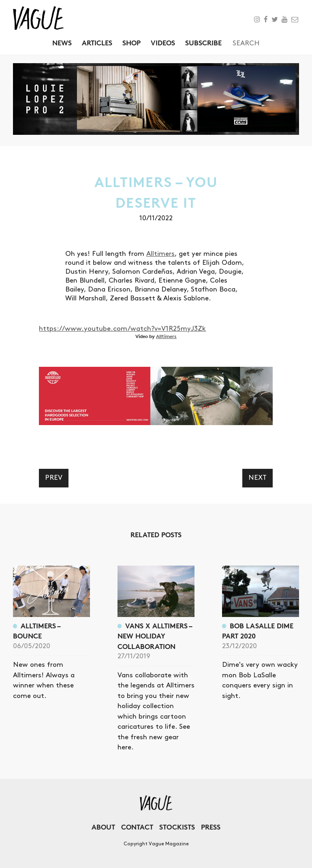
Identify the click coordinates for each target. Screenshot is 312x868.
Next (258, 478)
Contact (137, 827)
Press (211, 827)
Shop (131, 43)
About (103, 827)
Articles (97, 43)
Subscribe (203, 43)
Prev (54, 478)
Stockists (177, 827)
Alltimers (160, 254)
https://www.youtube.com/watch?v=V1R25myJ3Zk (122, 329)
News (62, 43)
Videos (163, 43)
